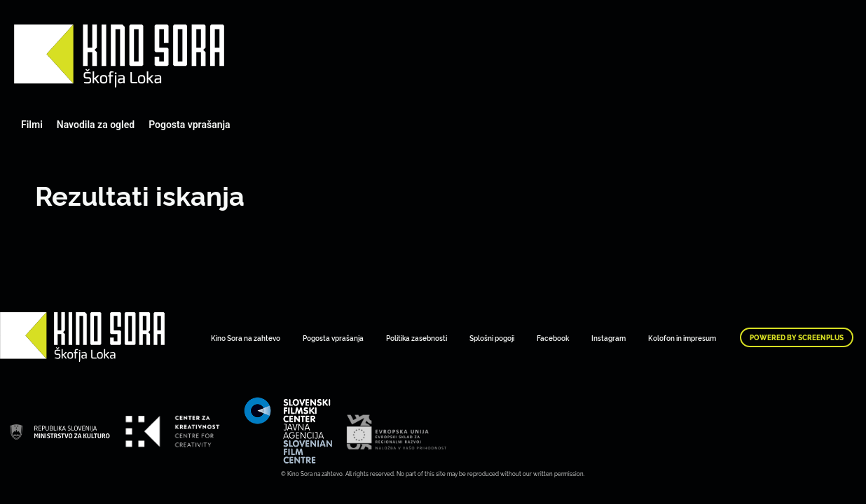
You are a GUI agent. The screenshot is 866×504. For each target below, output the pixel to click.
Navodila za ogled (96, 125)
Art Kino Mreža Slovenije (119, 56)
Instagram (609, 338)
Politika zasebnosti (417, 338)
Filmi (32, 125)
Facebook (553, 338)
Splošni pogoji (492, 338)
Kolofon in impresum (682, 338)
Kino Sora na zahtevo (246, 338)
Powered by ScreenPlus (797, 337)
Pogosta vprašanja (189, 125)
